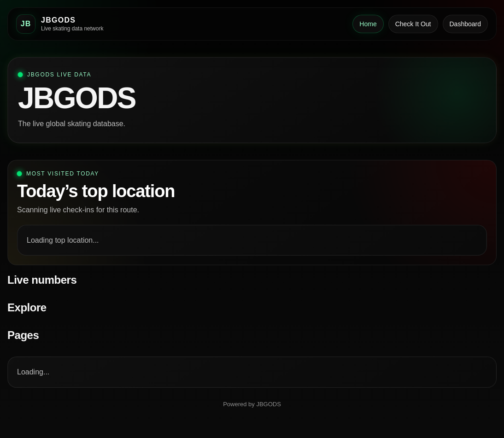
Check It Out (413, 24)
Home (368, 24)
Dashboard (466, 24)
